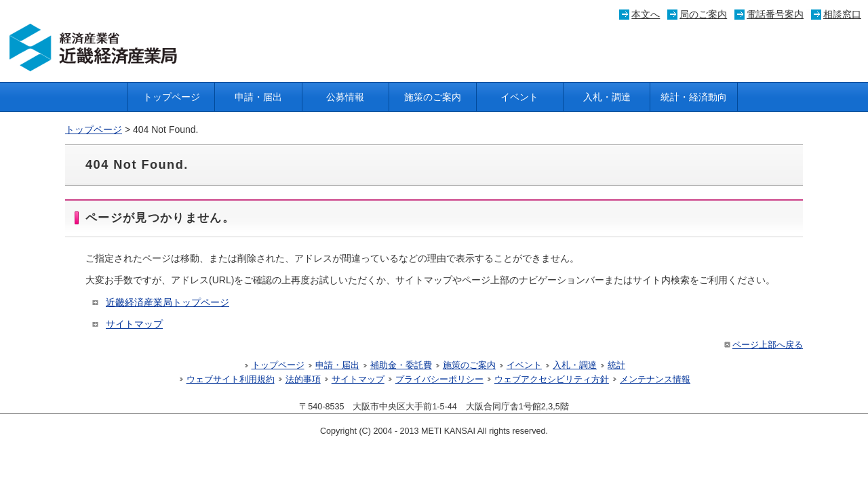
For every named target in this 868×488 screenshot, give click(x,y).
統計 (616, 365)
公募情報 (345, 97)
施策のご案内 (433, 97)
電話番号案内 (775, 14)
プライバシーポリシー (439, 380)
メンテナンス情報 (655, 380)
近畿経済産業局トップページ (167, 302)
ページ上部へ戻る (763, 345)
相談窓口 (842, 14)
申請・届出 (258, 97)
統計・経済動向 (694, 97)
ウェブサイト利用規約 (231, 380)
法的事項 (303, 380)
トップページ (172, 97)
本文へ (646, 14)
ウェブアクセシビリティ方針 (552, 380)
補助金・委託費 (401, 365)
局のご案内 (703, 14)
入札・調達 (607, 97)
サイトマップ (134, 324)
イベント (519, 97)
